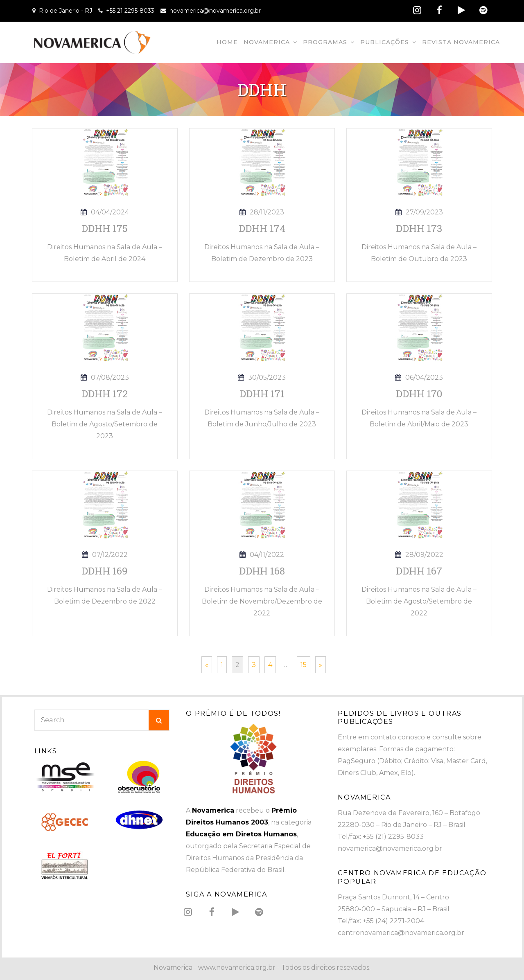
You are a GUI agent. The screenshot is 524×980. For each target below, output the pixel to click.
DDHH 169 (105, 571)
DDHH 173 (419, 228)
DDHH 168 (262, 571)
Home (227, 42)
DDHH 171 (262, 394)
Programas (325, 42)
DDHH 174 (262, 228)
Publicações (385, 42)
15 (304, 665)
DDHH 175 (105, 228)
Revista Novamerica (461, 42)
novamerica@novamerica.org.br (215, 11)
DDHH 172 (105, 394)
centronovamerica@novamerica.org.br (401, 933)
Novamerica (267, 42)
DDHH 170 (419, 394)
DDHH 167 (419, 571)
